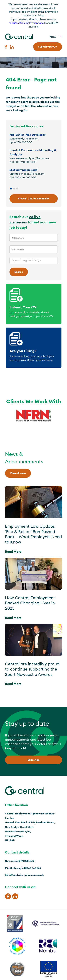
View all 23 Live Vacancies (33, 199)
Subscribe (34, 760)
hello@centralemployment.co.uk (27, 23)
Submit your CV (48, 47)
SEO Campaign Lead (23, 170)
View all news (18, 473)
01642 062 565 (33, 868)
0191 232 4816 (27, 861)
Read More (13, 552)
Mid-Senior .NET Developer (27, 135)
